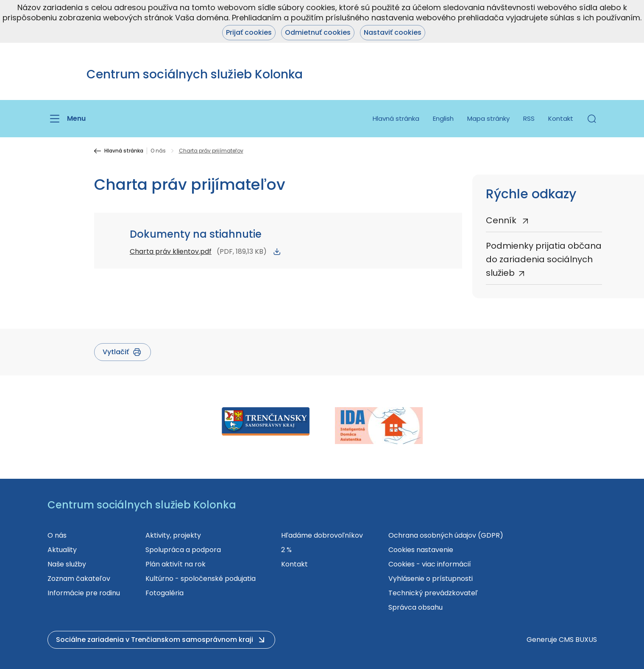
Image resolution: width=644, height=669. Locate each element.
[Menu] (67, 119)
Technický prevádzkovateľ (433, 593)
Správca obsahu (415, 607)
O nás (158, 151)
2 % (286, 550)
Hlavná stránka (396, 118)
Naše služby (67, 564)
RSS (529, 118)
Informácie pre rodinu (84, 593)
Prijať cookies (249, 32)
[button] (592, 119)
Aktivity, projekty (173, 535)
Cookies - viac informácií (430, 564)
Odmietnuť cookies (318, 32)
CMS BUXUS (578, 640)
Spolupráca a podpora (183, 550)
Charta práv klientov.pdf (171, 251)
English (443, 118)
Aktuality (62, 550)
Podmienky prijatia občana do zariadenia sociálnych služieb (544, 259)
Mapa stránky (488, 118)
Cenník (502, 220)
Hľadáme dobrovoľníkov (322, 535)
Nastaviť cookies (393, 32)
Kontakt (561, 118)
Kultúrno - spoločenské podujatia (201, 579)
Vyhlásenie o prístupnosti (431, 579)
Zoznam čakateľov (79, 579)
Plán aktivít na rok (176, 564)
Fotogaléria (164, 593)
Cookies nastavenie (421, 550)
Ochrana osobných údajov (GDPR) (446, 535)
